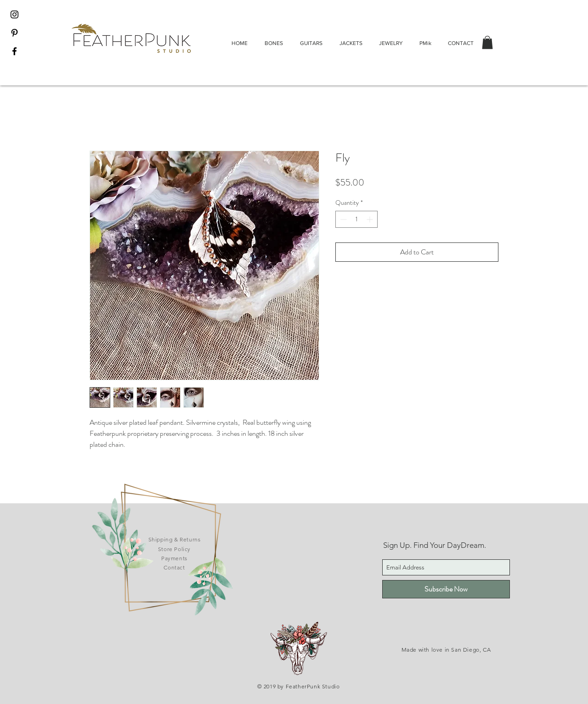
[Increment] (370, 219)
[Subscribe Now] (446, 589)
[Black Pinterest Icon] (14, 33)
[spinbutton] (356, 219)
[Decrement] (342, 219)
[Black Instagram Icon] (14, 14)
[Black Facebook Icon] (14, 51)
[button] (487, 42)
